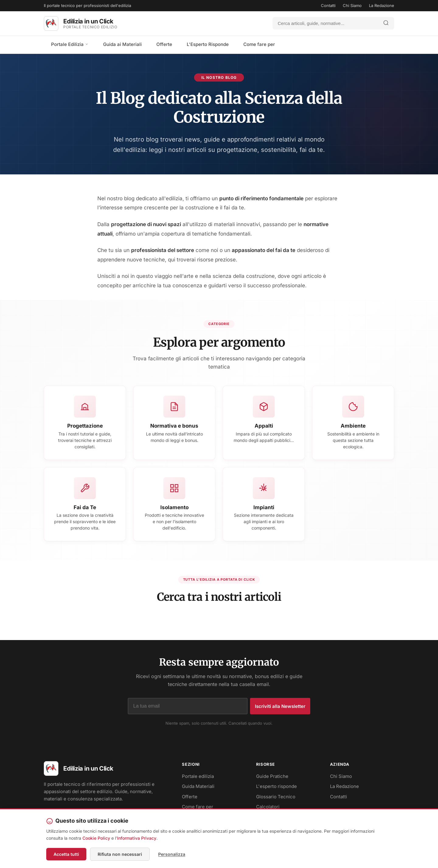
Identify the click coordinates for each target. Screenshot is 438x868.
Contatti (328, 5)
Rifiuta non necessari (120, 854)
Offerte (164, 44)
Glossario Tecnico (276, 797)
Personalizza (172, 854)
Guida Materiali (198, 786)
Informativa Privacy (137, 838)
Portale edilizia (198, 776)
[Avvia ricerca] (386, 23)
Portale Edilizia (70, 44)
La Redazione (382, 5)
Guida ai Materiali (122, 44)
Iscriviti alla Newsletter (280, 706)
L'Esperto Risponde (208, 44)
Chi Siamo (352, 5)
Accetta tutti (66, 854)
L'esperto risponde (276, 786)
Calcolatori (268, 807)
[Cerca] (325, 23)
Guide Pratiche (272, 776)
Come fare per (259, 44)
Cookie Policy (96, 838)
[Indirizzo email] (188, 706)
